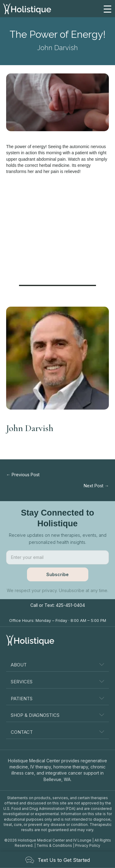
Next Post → (96, 486)
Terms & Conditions (54, 845)
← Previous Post (23, 475)
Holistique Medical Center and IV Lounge (55, 840)
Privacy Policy (88, 845)
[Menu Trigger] (107, 9)
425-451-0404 (70, 605)
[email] (57, 557)
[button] (58, 574)
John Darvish (57, 48)
